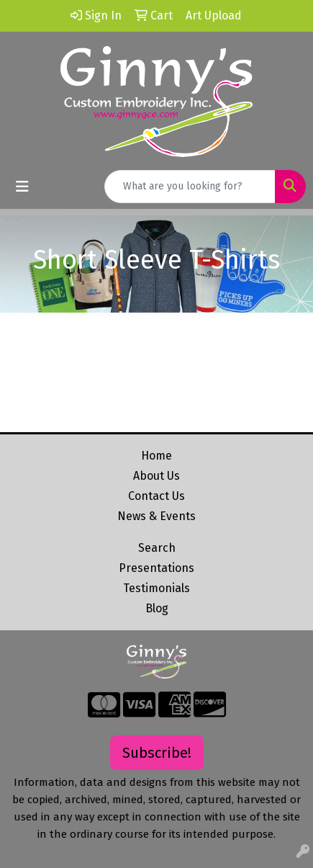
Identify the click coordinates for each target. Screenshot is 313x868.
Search (157, 548)
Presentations (156, 568)
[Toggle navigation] (22, 187)
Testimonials (156, 588)
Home (156, 456)
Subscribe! (157, 753)
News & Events (156, 516)
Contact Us (156, 496)
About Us (156, 476)
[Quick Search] (190, 187)
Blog (157, 608)
